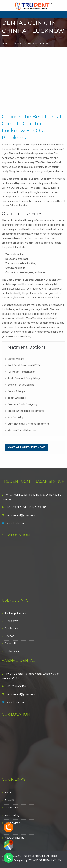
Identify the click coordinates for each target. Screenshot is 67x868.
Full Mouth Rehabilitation (22, 372)
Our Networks (13, 651)
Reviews (10, 636)
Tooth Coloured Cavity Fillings (24, 378)
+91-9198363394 (16, 507)
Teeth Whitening (17, 398)
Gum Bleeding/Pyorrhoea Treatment (28, 424)
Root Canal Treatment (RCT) (24, 365)
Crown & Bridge (16, 391)
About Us (10, 800)
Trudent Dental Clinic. (34, 856)
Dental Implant (16, 359)
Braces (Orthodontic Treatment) (26, 411)
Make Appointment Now (26, 447)
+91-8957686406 (16, 686)
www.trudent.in (15, 523)
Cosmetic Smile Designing (22, 404)
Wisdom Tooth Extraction (22, 430)
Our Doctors (12, 621)
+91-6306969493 (38, 507)
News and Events (14, 838)
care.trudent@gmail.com (21, 515)
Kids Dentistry (15, 417)
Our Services (12, 629)
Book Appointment (15, 614)
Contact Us (11, 644)
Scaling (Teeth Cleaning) (21, 385)
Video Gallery (12, 815)
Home (5, 43)
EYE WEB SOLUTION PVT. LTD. (44, 860)
